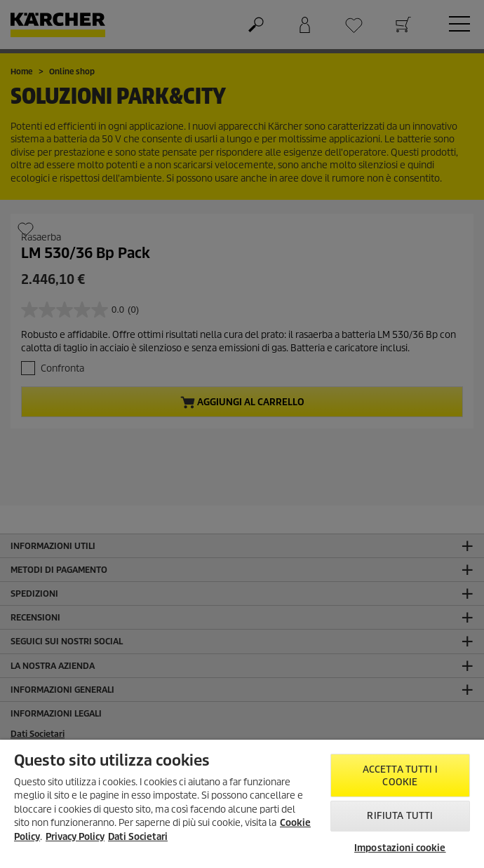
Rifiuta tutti (400, 816)
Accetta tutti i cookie (400, 776)
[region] (242, 804)
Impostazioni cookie (400, 848)
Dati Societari (138, 837)
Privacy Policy (75, 837)
